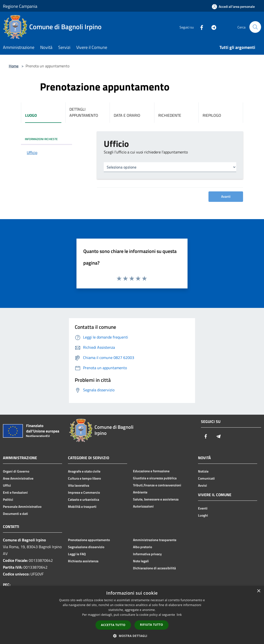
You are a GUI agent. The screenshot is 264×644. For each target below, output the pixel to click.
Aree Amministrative (18, 478)
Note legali (141, 561)
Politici (8, 500)
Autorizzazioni (143, 506)
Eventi (203, 508)
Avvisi (203, 485)
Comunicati (206, 478)
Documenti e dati (15, 514)
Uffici (7, 485)
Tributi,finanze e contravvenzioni (157, 485)
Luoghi (203, 515)
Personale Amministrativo (22, 507)
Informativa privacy (147, 554)
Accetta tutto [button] (113, 625)
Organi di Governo (16, 471)
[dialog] (132, 615)
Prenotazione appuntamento (89, 540)
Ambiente (140, 492)
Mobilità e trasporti (82, 507)
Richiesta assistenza (83, 561)
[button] (132, 636)
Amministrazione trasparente (155, 540)
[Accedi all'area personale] (233, 7)
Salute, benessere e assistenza (156, 499)
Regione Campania (20, 6)
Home (14, 66)
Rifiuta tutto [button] (152, 625)
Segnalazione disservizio (86, 547)
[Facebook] (200, 27)
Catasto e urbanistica (84, 500)
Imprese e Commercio (84, 492)
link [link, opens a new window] (179, 615)
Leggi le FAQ (77, 554)
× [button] (259, 591)
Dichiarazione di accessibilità (154, 568)
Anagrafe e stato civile (84, 471)
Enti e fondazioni (15, 492)
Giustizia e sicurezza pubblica (155, 478)
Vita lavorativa (79, 485)
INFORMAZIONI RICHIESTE (41, 139)
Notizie (203, 471)
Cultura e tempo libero (84, 478)
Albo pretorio (142, 547)
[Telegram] (212, 27)
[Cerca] (255, 27)
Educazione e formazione (151, 471)
